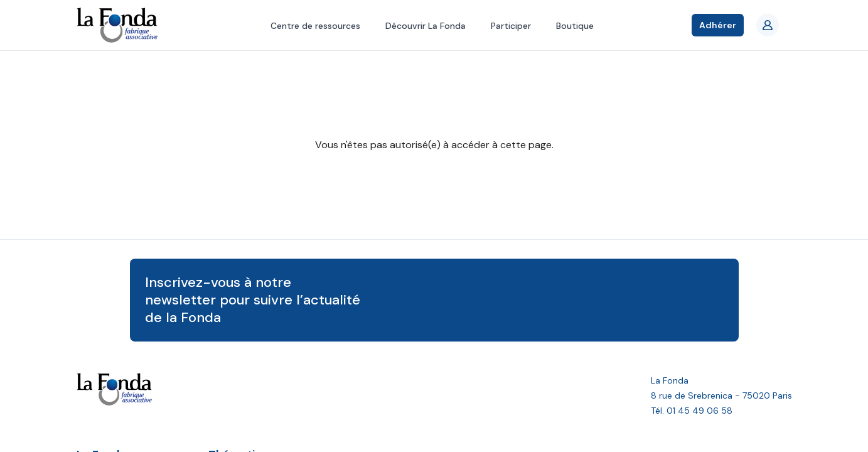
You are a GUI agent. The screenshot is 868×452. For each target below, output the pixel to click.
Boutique (575, 26)
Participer (511, 26)
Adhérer (718, 25)
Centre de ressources (315, 26)
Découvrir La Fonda (426, 26)
